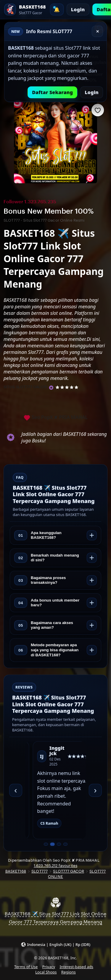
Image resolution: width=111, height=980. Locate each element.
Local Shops (46, 972)
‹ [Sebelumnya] (16, 790)
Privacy (49, 967)
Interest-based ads (76, 967)
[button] (55, 944)
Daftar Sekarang (52, 92)
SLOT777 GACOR (69, 871)
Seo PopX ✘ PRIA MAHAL (55, 418)
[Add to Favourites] (98, 110)
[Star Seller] (51, 388)
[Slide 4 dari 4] (65, 844)
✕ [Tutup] (98, 32)
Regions (69, 972)
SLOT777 (40, 871)
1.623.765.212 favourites (55, 866)
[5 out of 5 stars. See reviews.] (68, 387)
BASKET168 (16, 871)
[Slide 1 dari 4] (46, 844)
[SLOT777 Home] (25, 9)
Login (78, 9)
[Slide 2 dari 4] (52, 844)
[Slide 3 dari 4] (59, 844)
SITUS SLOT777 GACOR (25, 387)
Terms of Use (26, 967)
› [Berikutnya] (95, 790)
